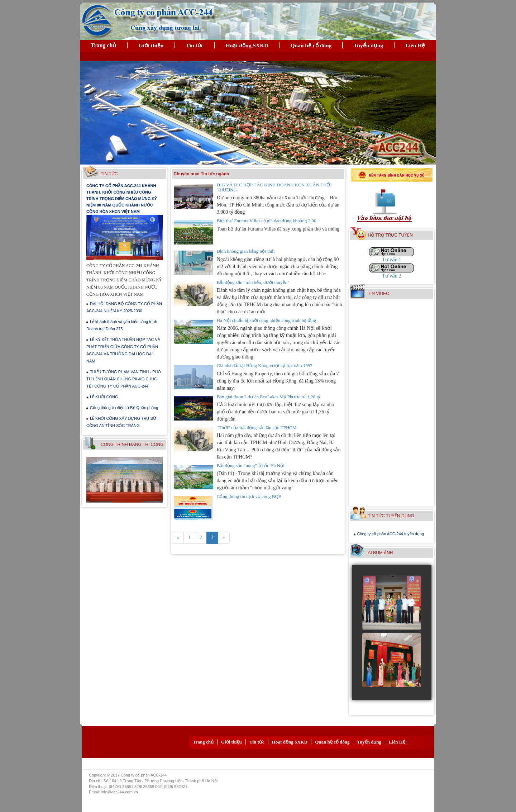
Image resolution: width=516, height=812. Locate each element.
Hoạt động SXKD (247, 45)
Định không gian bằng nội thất (246, 251)
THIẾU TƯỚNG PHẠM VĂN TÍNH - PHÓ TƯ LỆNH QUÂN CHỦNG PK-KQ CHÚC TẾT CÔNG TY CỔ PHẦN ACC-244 (124, 379)
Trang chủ (103, 45)
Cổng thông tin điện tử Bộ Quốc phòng (124, 408)
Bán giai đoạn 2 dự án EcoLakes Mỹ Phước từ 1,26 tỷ (269, 397)
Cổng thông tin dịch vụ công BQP (249, 496)
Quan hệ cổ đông (311, 45)
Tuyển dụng (368, 45)
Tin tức (195, 45)
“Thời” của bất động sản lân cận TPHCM (257, 428)
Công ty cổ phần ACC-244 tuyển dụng (390, 534)
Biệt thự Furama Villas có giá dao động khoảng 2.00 (267, 221)
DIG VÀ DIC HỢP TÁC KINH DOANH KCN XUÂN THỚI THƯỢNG (274, 187)
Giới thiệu (151, 45)
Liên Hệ (415, 45)
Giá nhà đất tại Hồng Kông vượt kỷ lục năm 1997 (265, 365)
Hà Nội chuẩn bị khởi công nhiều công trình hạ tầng (266, 320)
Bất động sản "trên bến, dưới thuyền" (253, 282)
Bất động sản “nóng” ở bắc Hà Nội (251, 466)
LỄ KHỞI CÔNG (104, 397)
